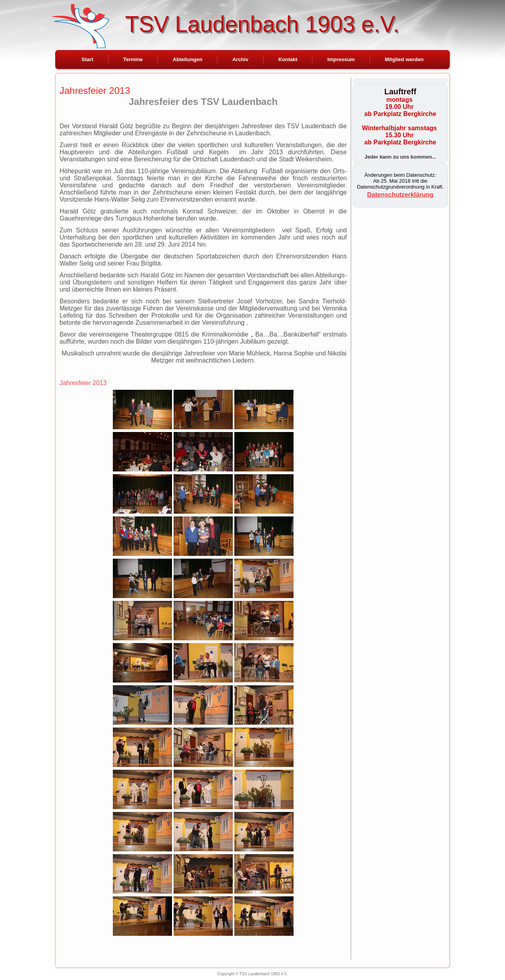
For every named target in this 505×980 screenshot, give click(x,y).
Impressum (341, 59)
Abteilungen (188, 59)
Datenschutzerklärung (400, 195)
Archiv (240, 59)
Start (88, 59)
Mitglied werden (404, 59)
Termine (133, 59)
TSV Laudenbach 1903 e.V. (262, 24)
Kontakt (288, 59)
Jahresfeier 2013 (95, 91)
